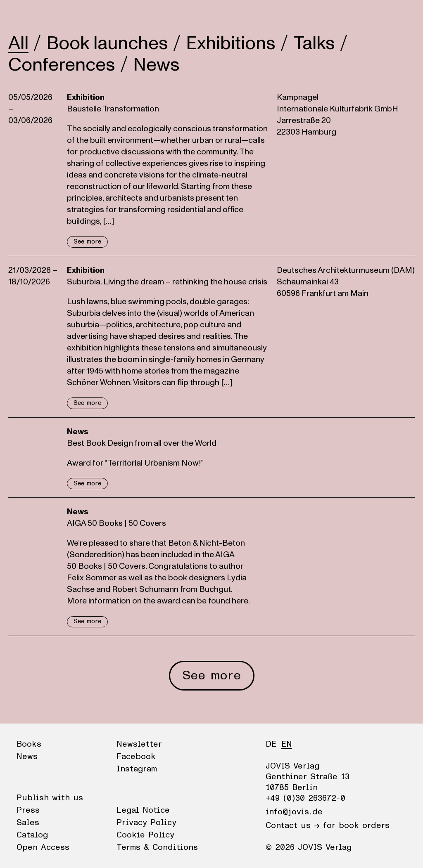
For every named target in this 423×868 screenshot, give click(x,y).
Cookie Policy (145, 835)
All (18, 43)
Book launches (107, 43)
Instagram (137, 769)
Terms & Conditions (157, 847)
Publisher (87, 14)
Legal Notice (143, 810)
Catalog (32, 835)
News (51, 14)
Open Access (43, 847)
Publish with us (50, 798)
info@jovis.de (294, 812)
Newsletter (139, 744)
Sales (28, 823)
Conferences (62, 65)
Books (20, 14)
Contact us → (293, 825)
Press (28, 810)
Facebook (136, 757)
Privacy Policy (146, 823)
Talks (314, 43)
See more (87, 242)
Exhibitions (231, 43)
